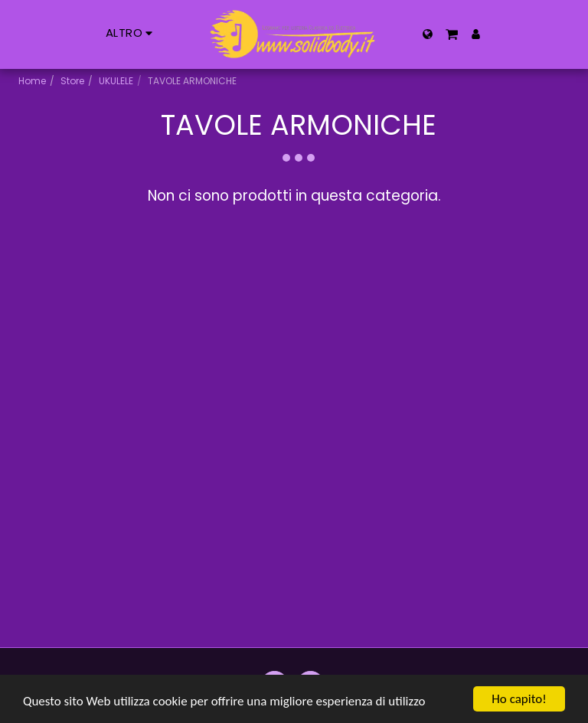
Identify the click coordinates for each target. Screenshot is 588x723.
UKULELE (116, 81)
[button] (452, 34)
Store (72, 81)
